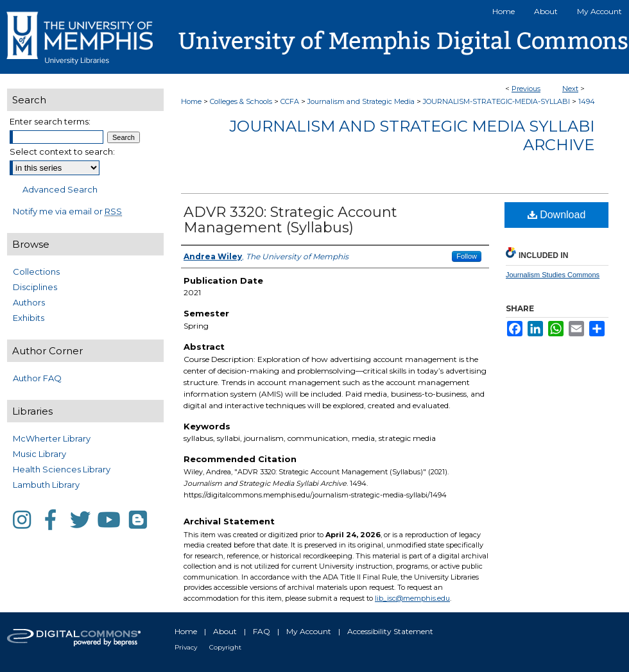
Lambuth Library (46, 485)
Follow (467, 256)
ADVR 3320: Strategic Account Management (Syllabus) (290, 220)
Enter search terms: (50, 121)
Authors (29, 302)
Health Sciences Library (62, 469)
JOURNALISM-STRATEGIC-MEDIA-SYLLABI (496, 101)
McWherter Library (52, 438)
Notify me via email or (67, 211)
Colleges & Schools (241, 101)
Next (570, 89)
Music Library (39, 454)
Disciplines (35, 287)
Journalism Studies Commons (553, 275)
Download (557, 215)
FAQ (262, 631)
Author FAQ (37, 378)
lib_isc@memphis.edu (412, 598)
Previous (526, 89)
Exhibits (29, 318)
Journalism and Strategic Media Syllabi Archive (412, 135)
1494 (587, 101)
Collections (36, 271)
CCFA (290, 101)
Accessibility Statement (390, 631)
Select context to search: (62, 151)
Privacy (186, 647)
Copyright (225, 647)
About (225, 631)
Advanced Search (60, 189)
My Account (309, 631)
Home (191, 101)
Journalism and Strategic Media (361, 101)
